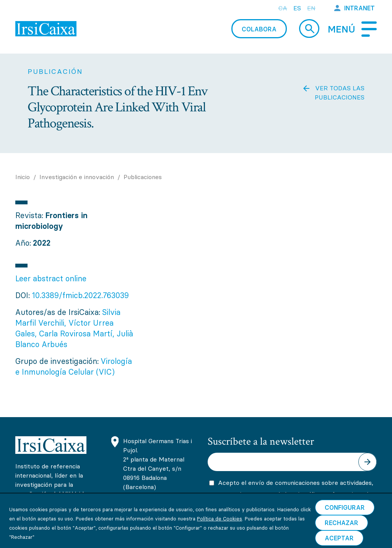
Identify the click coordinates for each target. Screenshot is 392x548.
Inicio (23, 177)
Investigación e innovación (78, 177)
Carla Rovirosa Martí (76, 334)
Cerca (309, 29)
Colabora (259, 29)
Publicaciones (143, 177)
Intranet (359, 8)
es (297, 8)
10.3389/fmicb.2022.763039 (80, 295)
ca (283, 8)
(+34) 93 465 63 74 (152, 503)
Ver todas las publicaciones (340, 93)
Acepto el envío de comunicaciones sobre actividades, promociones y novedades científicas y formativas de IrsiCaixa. (296, 494)
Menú (342, 29)
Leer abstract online (51, 278)
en (311, 8)
